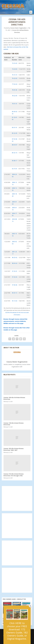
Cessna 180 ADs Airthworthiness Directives (14, 398)
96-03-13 (15, 293)
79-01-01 (15, 104)
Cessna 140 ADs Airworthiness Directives (14, 424)
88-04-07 (15, 145)
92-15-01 (15, 169)
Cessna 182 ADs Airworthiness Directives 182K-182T (14, 449)
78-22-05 (15, 96)
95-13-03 (15, 301)
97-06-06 (15, 285)
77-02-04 (15, 84)
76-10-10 (15, 75)
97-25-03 (15, 277)
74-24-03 (15, 69)
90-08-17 (15, 161)
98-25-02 (15, 257)
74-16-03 (15, 63)
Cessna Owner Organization (18, 28)
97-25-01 (15, 271)
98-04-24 (15, 263)
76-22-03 (15, 78)
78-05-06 (15, 90)
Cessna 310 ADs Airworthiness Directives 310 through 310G (14, 475)
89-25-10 (15, 153)
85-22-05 (15, 133)
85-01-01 (15, 127)
